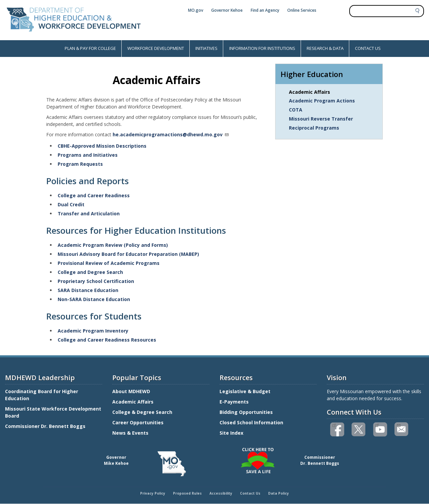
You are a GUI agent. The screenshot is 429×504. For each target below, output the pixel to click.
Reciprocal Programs (314, 128)
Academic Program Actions (322, 101)
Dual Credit (71, 204)
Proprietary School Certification (96, 281)
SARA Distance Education (88, 290)
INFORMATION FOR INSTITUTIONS (262, 48)
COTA (296, 110)
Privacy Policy (153, 493)
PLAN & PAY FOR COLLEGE (90, 48)
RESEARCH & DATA (325, 48)
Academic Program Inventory (93, 331)
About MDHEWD (131, 391)
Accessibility (221, 493)
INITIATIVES (206, 48)
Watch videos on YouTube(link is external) (377, 425)
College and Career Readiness (94, 195)
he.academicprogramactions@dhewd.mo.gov (171, 134)
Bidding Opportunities (247, 412)
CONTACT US (368, 48)
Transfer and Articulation (89, 213)
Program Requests (80, 164)
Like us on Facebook (334, 425)
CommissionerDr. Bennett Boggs (320, 460)
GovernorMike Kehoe (116, 460)
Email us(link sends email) (398, 425)
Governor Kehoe (227, 10)
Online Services (302, 10)
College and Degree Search (90, 272)
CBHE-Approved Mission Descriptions (102, 146)
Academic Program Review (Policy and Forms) (113, 245)
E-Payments (234, 402)
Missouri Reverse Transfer (321, 119)
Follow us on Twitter (359, 429)
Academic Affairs (310, 92)
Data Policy (279, 493)
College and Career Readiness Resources (107, 340)
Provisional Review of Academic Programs (109, 263)
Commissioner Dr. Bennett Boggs (45, 426)
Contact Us (250, 493)
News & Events (130, 433)
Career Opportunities (138, 422)
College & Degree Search (143, 412)
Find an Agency (265, 10)
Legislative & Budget (246, 391)
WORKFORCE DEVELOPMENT (156, 48)
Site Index (232, 433)
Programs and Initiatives (88, 155)
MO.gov (196, 10)
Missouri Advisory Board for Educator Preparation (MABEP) (128, 254)
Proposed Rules (187, 493)
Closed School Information (251, 422)
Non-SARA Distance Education (94, 299)
